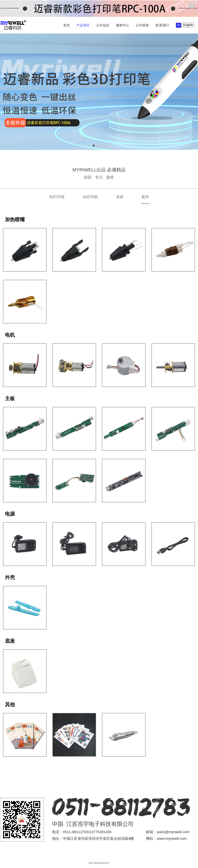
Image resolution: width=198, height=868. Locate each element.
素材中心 (123, 25)
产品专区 (83, 25)
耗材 (120, 197)
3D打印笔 (57, 197)
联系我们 (162, 25)
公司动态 (103, 25)
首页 (66, 25)
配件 (145, 197)
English (188, 25)
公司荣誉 (142, 25)
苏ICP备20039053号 (99, 863)
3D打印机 (90, 197)
